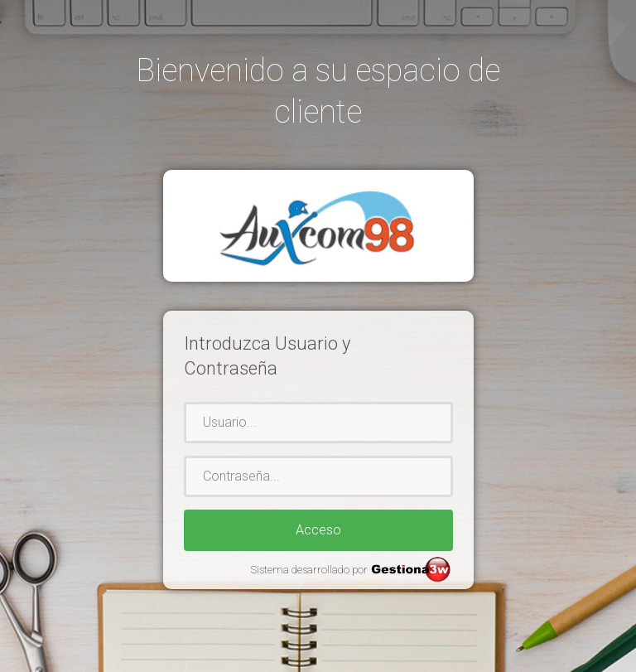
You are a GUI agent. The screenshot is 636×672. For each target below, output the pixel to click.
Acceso (318, 530)
